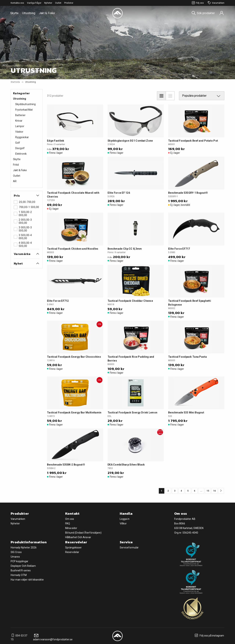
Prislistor (69, 3)
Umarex (15, 557)
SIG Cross (16, 552)
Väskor (19, 132)
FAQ (68, 523)
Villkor (123, 523)
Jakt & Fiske (47, 13)
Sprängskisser (73, 548)
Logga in (125, 519)
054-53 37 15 (19, 637)
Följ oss (197, 3)
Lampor (20, 126)
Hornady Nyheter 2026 (24, 548)
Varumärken (216, 3)
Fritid (16, 165)
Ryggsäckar (22, 137)
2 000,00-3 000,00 (23, 221)
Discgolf (20, 148)
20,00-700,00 (25, 202)
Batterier (20, 115)
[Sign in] (222, 13)
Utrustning (29, 13)
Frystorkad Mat (24, 110)
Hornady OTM (19, 575)
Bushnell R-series (21, 570)
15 (208, 491)
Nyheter (48, 3)
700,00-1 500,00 (26, 207)
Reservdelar (72, 552)
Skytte (14, 13)
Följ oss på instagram (209, 636)
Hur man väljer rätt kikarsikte (27, 580)
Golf (18, 143)
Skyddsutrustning (25, 104)
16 (214, 491)
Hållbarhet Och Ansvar (78, 537)
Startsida (15, 82)
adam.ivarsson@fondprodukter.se (53, 637)
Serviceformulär (129, 548)
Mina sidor (71, 528)
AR (15, 181)
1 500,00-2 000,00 (23, 214)
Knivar (19, 121)
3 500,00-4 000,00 (23, 237)
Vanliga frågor (34, 3)
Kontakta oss (17, 3)
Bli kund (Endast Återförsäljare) (83, 533)
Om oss (70, 519)
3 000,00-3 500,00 (23, 229)
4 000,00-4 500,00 (23, 244)
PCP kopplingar (19, 561)
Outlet (58, 3)
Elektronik (21, 154)
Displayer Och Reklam (23, 566)
